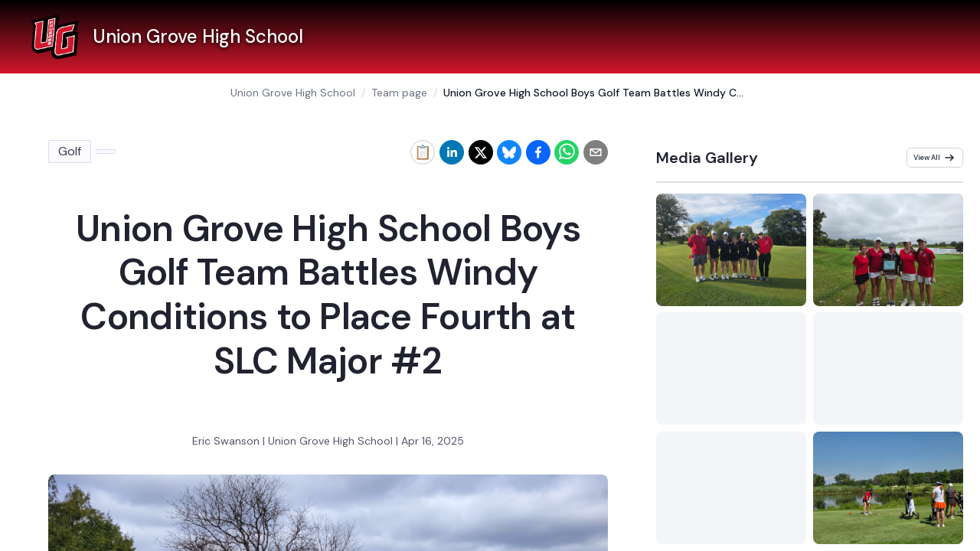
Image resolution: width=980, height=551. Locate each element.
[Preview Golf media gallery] (731, 250)
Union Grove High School (293, 93)
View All (934, 158)
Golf (70, 151)
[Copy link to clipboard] (423, 152)
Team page (399, 93)
